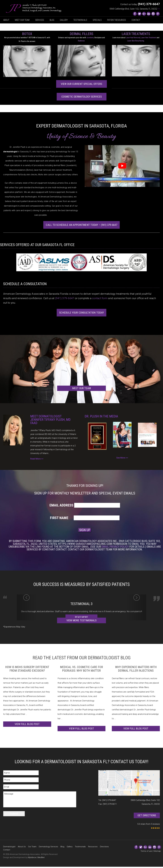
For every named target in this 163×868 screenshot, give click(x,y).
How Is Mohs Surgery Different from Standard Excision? (27, 669)
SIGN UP (85, 530)
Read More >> (37, 459)
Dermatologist (9, 847)
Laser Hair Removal (133, 38)
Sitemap (157, 851)
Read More (81, 617)
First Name (61, 518)
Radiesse (81, 41)
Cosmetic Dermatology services (82, 97)
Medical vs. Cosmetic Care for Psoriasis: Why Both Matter (81, 669)
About (6, 20)
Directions (104, 847)
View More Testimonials (81, 620)
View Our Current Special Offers (81, 84)
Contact (136, 20)
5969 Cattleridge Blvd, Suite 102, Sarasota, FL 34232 (135, 9)
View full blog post (27, 724)
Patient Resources (117, 20)
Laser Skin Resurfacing (136, 41)
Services (40, 20)
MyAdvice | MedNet (36, 857)
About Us (22, 847)
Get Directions (147, 815)
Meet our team (81, 388)
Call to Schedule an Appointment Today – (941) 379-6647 (81, 225)
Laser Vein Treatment (148, 38)
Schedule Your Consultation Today (81, 313)
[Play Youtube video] (122, 166)
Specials (97, 20)
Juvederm (90, 38)
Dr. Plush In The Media (101, 416)
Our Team (32, 847)
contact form (100, 298)
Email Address (61, 505)
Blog (52, 20)
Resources (93, 847)
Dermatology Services (48, 847)
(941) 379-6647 (65, 298)
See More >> (122, 458)
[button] (26, 607)
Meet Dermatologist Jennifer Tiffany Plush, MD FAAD (50, 420)
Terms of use (146, 851)
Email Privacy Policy (115, 547)
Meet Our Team (22, 20)
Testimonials (80, 20)
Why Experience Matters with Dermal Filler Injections (136, 669)
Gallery (64, 20)
